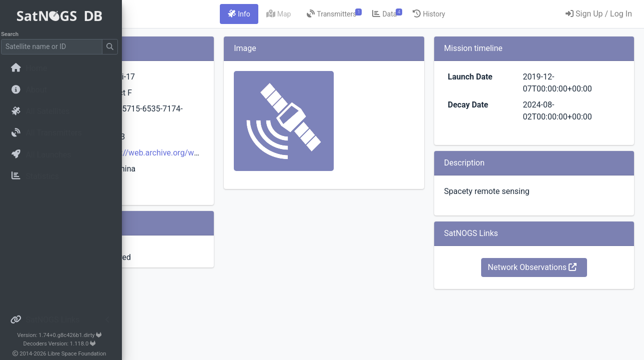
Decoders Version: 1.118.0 (63, 344)
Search (13, 34)
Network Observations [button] (553, 267)
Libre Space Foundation (80, 354)
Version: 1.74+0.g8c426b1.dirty (62, 335)
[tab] (301, 14)
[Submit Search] (113, 47)
